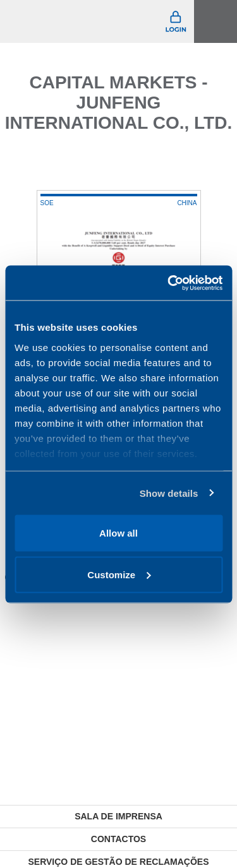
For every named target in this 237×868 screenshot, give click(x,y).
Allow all (118, 533)
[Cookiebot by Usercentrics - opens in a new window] (169, 283)
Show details (169, 493)
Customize (119, 574)
